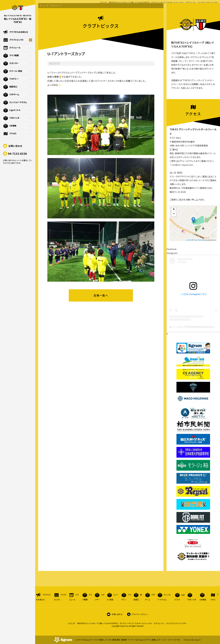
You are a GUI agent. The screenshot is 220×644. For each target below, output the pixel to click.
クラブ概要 (18, 56)
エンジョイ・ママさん (18, 102)
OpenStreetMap (200, 240)
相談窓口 (18, 87)
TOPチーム (18, 95)
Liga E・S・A (18, 110)
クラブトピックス (18, 40)
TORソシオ (18, 118)
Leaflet (188, 240)
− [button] (174, 214)
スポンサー (18, 63)
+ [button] (174, 210)
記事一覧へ (101, 295)
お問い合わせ (13, 146)
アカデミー (18, 79)
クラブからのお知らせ (18, 32)
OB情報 (18, 126)
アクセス (18, 134)
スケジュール (18, 48)
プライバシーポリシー (138, 614)
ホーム (42, 5)
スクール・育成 (18, 71)
